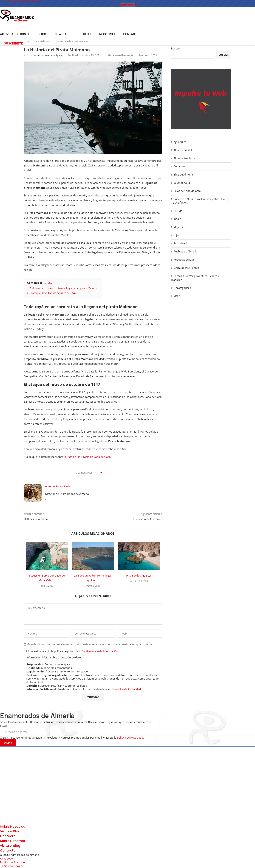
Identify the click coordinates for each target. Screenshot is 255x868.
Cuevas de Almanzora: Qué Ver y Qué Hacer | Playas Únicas (200, 201)
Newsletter (65, 34)
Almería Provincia (184, 158)
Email (3, 726)
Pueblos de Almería (185, 251)
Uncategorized (182, 288)
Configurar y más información (100, 651)
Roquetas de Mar (184, 260)
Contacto (131, 34)
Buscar (175, 48)
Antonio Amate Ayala (50, 55)
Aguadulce (180, 142)
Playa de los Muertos (139, 575)
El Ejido (178, 211)
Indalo (177, 219)
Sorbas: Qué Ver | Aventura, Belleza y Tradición (195, 278)
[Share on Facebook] (105, 473)
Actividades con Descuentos (23, 34)
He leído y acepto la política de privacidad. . (73, 651)
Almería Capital (183, 150)
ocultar (49, 283)
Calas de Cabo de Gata (187, 191)
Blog (87, 34)
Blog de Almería (183, 174)
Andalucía (179, 166)
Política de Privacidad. (130, 738)
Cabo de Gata (182, 183)
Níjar (176, 235)
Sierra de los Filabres (186, 268)
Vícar (177, 296)
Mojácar (178, 227)
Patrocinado (181, 243)
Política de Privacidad (128, 689)
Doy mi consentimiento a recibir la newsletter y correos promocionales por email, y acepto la (73, 738)
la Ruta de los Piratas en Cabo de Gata (87, 457)
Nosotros (107, 34)
